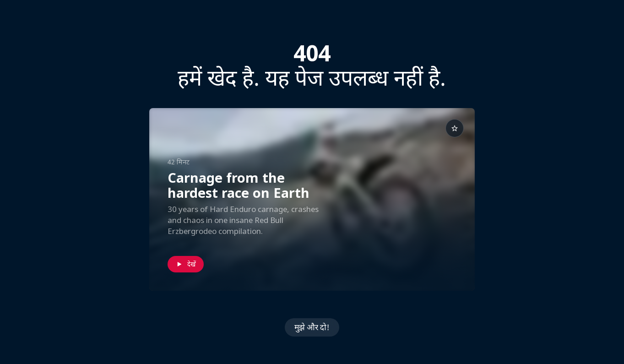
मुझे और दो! (312, 327)
